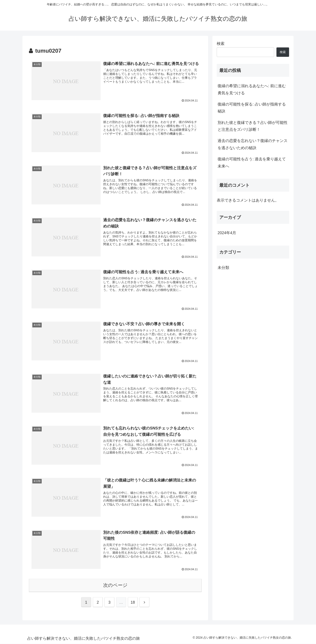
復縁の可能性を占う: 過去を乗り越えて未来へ (252, 163)
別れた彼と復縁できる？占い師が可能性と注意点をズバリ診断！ (253, 126)
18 (133, 603)
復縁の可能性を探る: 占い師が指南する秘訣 (252, 108)
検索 (221, 44)
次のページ (115, 585)
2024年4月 (227, 233)
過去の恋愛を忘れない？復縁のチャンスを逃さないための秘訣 (253, 144)
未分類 (223, 268)
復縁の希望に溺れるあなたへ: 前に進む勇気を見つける (252, 89)
